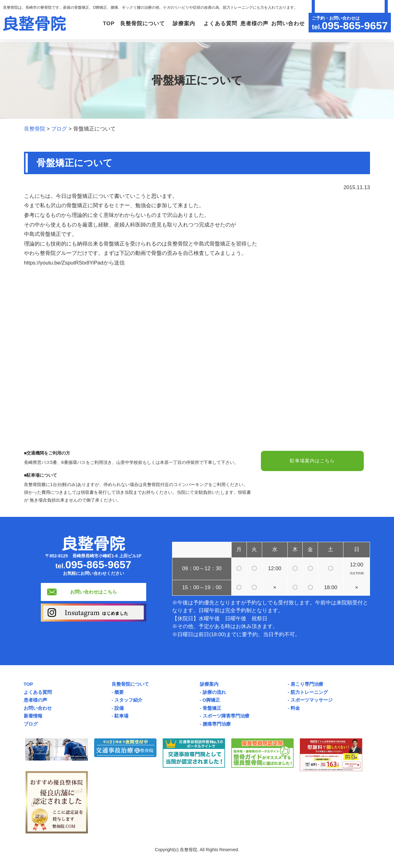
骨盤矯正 (212, 708)
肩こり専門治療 (307, 684)
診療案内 (209, 684)
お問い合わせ (286, 24)
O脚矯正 (211, 700)
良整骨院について (130, 684)
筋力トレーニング (309, 692)
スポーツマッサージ (312, 700)
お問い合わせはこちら (94, 592)
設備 (119, 708)
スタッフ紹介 (128, 700)
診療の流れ (214, 692)
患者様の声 (249, 24)
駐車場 (121, 716)
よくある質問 (212, 24)
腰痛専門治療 (217, 724)
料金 (295, 708)
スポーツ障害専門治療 (226, 716)
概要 (119, 692)
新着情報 (33, 716)
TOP (86, 24)
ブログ (31, 724)
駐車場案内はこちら (312, 461)
